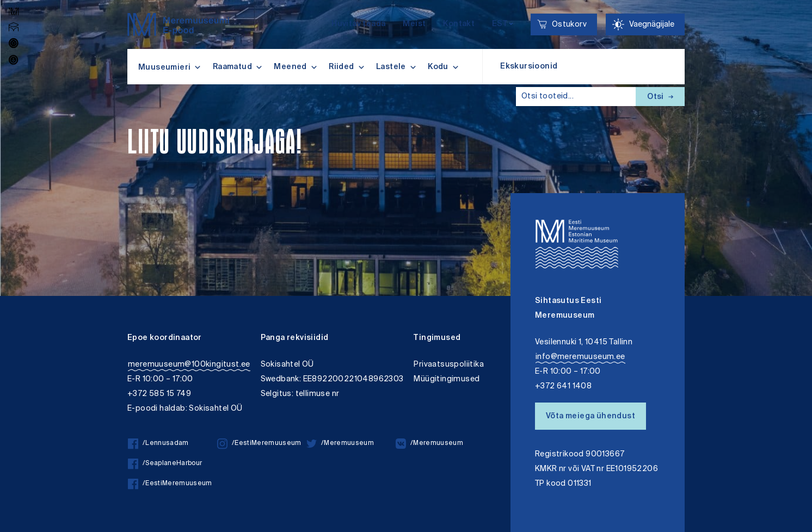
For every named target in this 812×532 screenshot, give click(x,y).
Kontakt (459, 24)
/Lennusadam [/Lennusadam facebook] (158, 444)
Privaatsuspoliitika (449, 365)
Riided (347, 67)
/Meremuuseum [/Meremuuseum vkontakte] (429, 444)
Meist (414, 24)
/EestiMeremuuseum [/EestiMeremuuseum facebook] (170, 484)
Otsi (660, 97)
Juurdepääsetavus (18, 1)
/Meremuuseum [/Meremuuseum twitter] (340, 444)
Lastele (396, 67)
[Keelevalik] (503, 25)
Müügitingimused (447, 379)
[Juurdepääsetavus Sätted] (645, 24)
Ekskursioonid (529, 67)
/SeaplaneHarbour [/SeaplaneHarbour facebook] (165, 464)
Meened (296, 67)
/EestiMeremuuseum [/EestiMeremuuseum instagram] (259, 444)
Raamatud (238, 67)
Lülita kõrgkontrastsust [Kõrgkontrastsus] (16, 8)
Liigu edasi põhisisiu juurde (13, 1)
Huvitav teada (358, 24)
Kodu (444, 67)
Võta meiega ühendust (590, 417)
